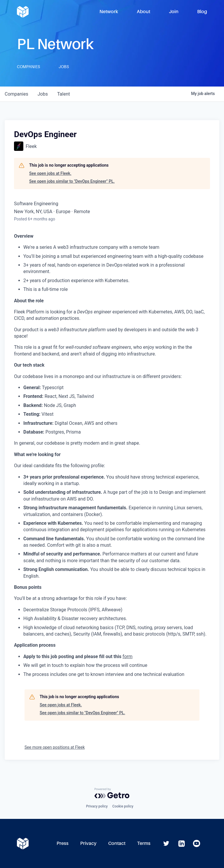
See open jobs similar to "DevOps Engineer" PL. (72, 181)
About (143, 12)
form (127, 656)
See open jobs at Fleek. (50, 173)
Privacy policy (97, 806)
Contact (117, 843)
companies (16, 94)
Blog (202, 12)
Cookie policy (123, 806)
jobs (43, 94)
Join (174, 12)
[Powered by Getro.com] (112, 793)
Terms (144, 843)
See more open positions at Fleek (55, 747)
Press (63, 843)
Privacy (88, 843)
